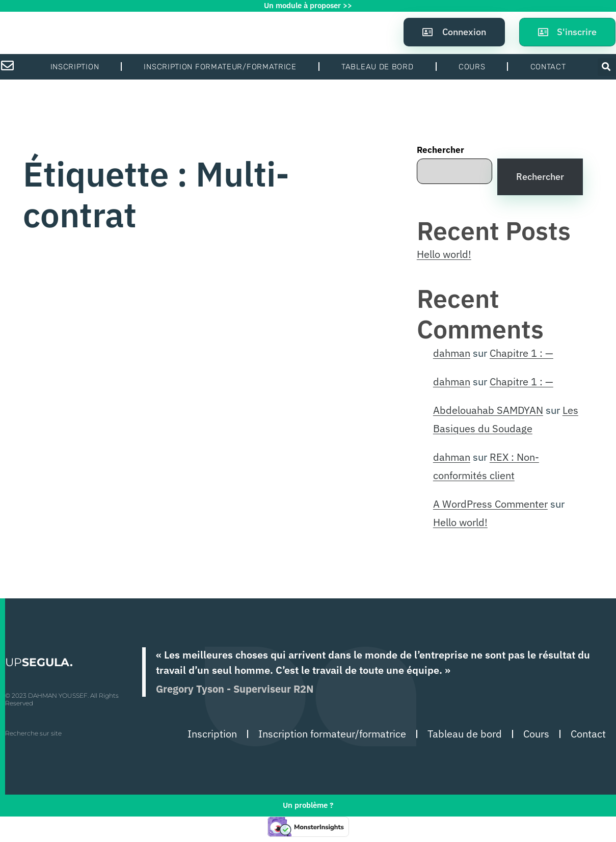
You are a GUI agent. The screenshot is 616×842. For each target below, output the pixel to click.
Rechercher (440, 150)
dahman (452, 353)
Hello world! (444, 254)
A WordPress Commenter (490, 504)
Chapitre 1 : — (521, 353)
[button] (607, 67)
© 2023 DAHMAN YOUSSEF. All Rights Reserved (62, 699)
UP (39, 662)
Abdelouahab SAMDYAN (488, 410)
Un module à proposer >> (308, 5)
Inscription (75, 67)
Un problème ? (308, 805)
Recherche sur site (33, 733)
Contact (548, 67)
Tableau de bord (378, 67)
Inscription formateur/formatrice (220, 67)
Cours (472, 67)
